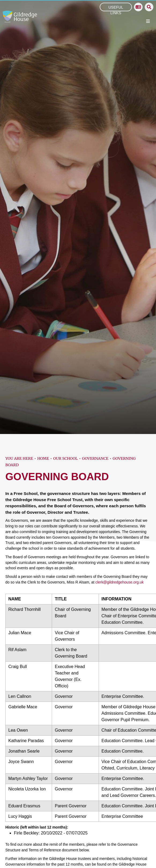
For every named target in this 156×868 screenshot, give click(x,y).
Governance (95, 458)
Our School (66, 458)
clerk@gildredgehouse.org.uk (120, 582)
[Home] (20, 17)
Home (43, 458)
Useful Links (116, 8)
